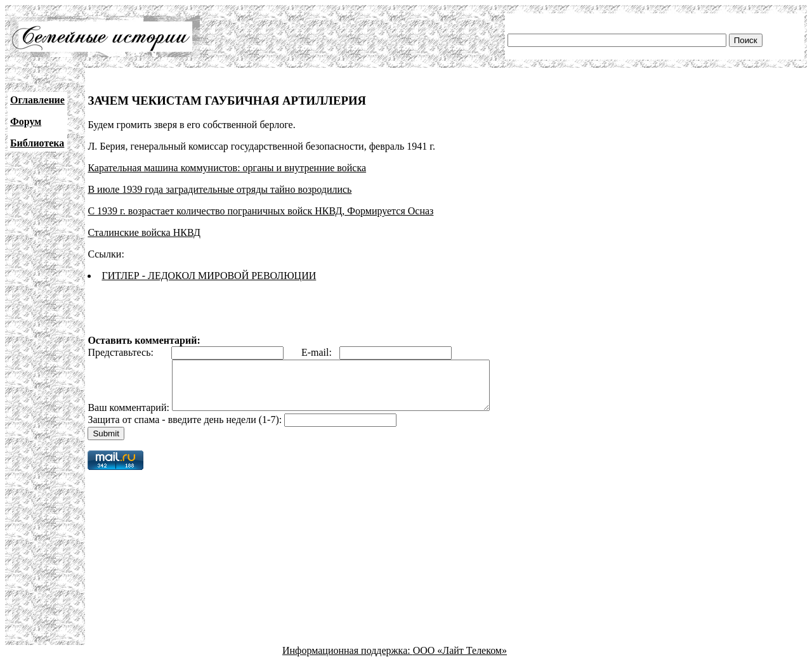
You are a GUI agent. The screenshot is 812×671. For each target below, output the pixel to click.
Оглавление (37, 100)
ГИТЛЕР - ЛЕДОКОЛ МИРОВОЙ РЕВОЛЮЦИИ (209, 276)
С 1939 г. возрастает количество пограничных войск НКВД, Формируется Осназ (260, 211)
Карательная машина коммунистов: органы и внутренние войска (227, 168)
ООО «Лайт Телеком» (460, 660)
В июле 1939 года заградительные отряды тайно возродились (219, 189)
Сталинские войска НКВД (144, 232)
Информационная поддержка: (348, 660)
